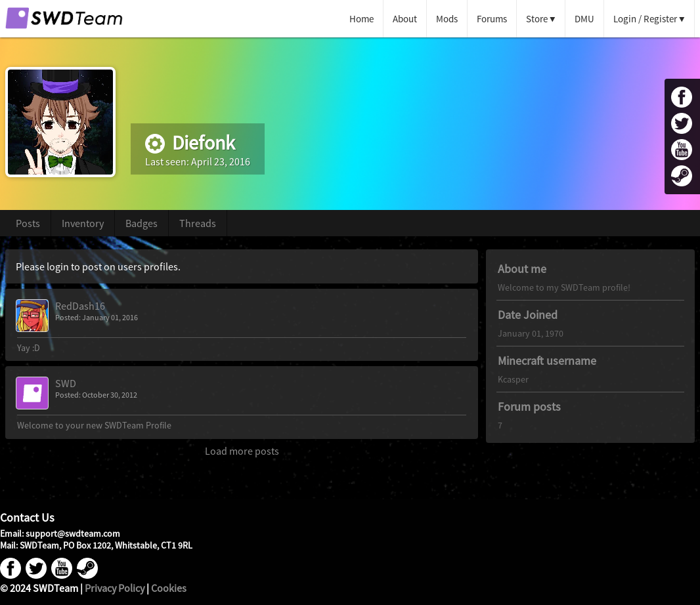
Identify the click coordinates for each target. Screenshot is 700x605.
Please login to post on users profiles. (98, 266)
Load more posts (242, 451)
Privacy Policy (115, 588)
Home (361, 19)
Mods (447, 19)
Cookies (169, 588)
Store (537, 19)
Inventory (83, 223)
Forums (492, 19)
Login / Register (645, 19)
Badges (142, 223)
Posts (28, 223)
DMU (584, 19)
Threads (198, 223)
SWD (66, 383)
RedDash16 (80, 306)
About (405, 19)
